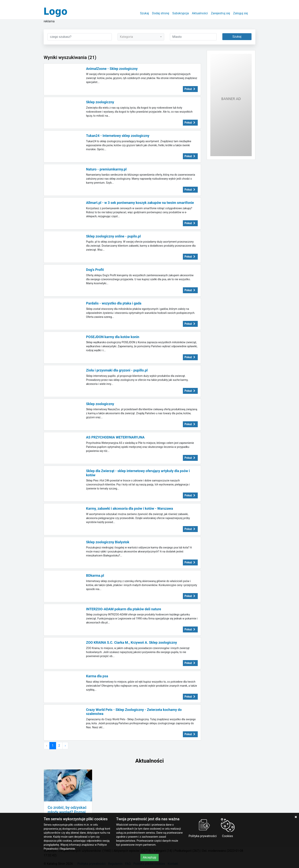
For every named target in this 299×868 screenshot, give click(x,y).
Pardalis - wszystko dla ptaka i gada (114, 303)
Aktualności (200, 13)
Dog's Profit (95, 270)
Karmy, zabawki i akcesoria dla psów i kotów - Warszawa (129, 508)
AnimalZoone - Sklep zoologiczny (112, 69)
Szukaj (144, 13)
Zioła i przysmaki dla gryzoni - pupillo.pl (117, 370)
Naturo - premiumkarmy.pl (106, 169)
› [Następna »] (65, 746)
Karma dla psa (97, 676)
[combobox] (141, 37)
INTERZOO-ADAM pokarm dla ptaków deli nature (123, 609)
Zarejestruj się (221, 13)
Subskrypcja (181, 13)
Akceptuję (150, 857)
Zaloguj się (240, 13)
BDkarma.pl (95, 575)
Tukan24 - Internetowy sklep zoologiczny (118, 136)
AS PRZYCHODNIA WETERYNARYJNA (115, 437)
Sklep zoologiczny (100, 102)
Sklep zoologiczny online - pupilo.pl (113, 236)
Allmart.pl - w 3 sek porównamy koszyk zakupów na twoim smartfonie (140, 203)
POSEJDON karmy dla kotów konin (113, 337)
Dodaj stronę (161, 13)
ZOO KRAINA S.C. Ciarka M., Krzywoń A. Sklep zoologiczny (131, 642)
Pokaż (190, 89)
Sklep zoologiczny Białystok (108, 542)
